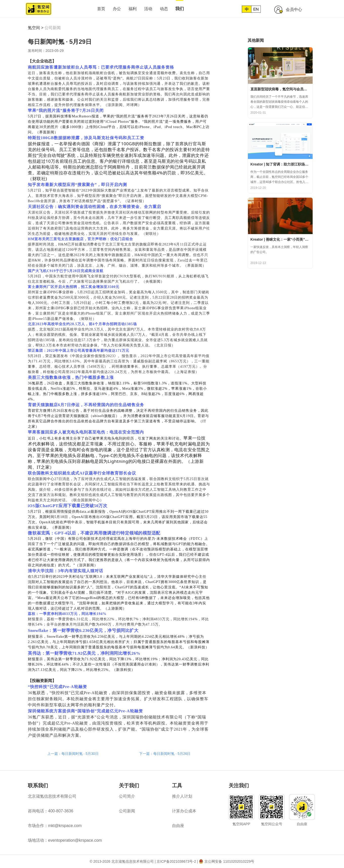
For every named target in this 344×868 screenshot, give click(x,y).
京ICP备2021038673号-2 (176, 861)
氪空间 (34, 28)
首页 (101, 9)
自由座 (178, 826)
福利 (133, 9)
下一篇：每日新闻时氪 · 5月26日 (165, 754)
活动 (148, 9)
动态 (164, 9)
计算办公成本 (184, 811)
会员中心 (294, 9)
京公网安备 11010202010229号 (229, 861)
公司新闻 (53, 28)
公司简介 (127, 796)
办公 (117, 9)
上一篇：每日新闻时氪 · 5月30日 (73, 754)
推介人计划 (182, 796)
